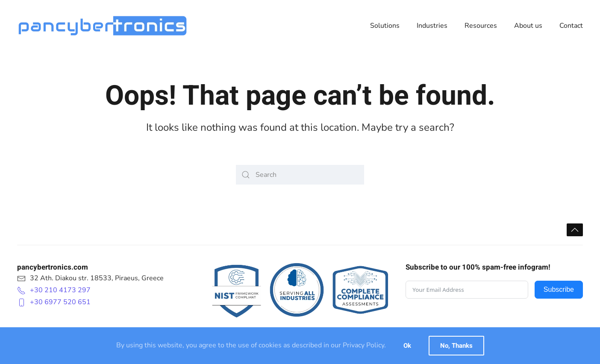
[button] (575, 230)
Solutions (385, 26)
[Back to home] (103, 26)
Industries (432, 26)
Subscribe (559, 289)
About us (528, 26)
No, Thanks (456, 346)
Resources (481, 26)
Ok (407, 346)
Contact (571, 26)
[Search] (300, 175)
